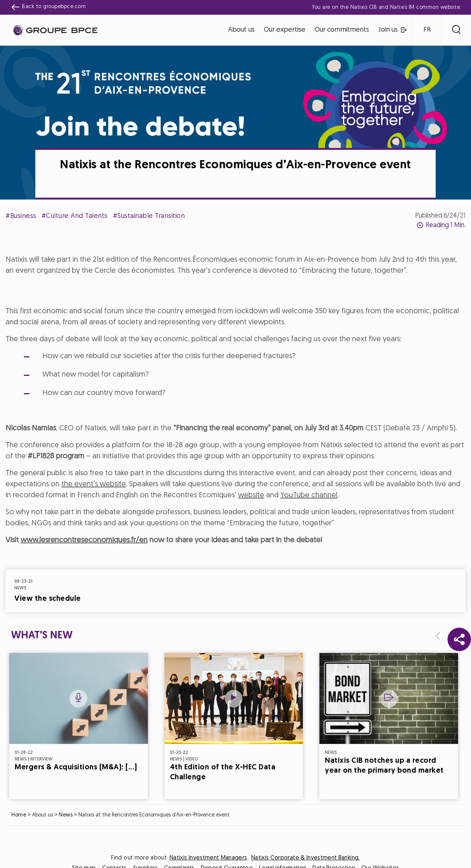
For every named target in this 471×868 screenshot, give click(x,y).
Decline (200, 499)
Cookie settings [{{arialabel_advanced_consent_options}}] (192, 369)
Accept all (272, 499)
